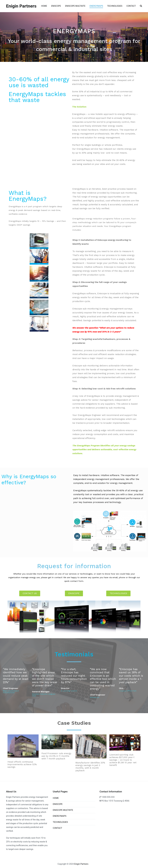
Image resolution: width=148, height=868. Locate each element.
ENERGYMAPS (96, 6)
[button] (30, 593)
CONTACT (131, 6)
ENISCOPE (56, 6)
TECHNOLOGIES (115, 6)
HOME (44, 6)
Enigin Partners (21, 6)
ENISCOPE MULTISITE (75, 6)
